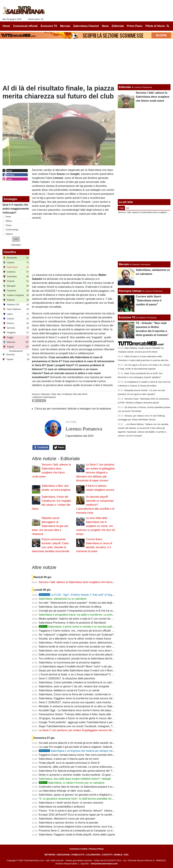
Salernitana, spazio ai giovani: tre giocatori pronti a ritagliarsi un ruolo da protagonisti (89, 795)
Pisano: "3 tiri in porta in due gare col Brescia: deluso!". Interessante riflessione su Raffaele (92, 811)
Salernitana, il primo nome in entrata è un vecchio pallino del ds (81, 627)
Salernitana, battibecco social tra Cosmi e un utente (69, 690)
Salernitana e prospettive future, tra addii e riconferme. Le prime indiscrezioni (84, 615)
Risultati (16, 245)
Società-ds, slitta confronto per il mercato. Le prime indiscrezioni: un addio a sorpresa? (90, 767)
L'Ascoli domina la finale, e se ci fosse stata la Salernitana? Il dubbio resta (82, 674)
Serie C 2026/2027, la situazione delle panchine (67, 678)
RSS (126, 855)
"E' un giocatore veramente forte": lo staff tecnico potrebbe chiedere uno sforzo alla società (92, 799)
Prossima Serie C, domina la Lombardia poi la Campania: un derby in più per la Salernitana (93, 831)
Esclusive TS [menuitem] (49, 26)
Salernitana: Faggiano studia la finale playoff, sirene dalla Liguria (77, 835)
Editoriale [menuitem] (118, 26)
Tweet (59, 448)
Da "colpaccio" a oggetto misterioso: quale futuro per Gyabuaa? (76, 635)
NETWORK (50, 855)
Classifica (10, 252)
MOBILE (118, 855)
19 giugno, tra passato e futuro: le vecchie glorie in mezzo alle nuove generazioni (86, 718)
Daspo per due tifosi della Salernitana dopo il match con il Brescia (77, 670)
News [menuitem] (105, 26)
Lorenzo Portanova (44, 397)
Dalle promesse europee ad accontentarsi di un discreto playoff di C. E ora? (83, 655)
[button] (16, 239)
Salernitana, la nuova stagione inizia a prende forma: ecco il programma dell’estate (87, 827)
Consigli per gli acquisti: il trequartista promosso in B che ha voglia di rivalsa (83, 611)
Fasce (9, 225)
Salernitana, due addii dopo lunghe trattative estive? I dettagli (75, 779)
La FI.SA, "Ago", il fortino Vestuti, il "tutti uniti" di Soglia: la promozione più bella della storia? (99, 595)
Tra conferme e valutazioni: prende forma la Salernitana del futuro (77, 659)
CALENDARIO (93, 855)
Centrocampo (12, 230)
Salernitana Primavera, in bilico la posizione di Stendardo (72, 623)
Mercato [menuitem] (65, 26)
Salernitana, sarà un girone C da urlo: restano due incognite (74, 686)
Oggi (121, 208)
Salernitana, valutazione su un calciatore (63, 599)
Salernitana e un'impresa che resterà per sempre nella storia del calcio (86, 751)
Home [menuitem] (6, 26)
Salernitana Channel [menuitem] (86, 26)
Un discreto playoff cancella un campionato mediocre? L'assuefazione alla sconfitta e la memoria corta (95, 505)
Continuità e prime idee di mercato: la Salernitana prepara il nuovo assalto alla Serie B (90, 787)
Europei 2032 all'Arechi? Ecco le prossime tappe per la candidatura (78, 815)
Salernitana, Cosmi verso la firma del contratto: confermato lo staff (78, 694)
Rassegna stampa (130, 291)
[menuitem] (168, 26)
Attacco (9, 234)
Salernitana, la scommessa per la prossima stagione (70, 662)
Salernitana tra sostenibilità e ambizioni (62, 807)
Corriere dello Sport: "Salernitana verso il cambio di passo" (149, 300)
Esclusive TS (127, 317)
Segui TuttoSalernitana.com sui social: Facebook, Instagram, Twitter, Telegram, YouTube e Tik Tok (96, 726)
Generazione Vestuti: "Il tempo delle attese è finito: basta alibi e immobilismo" (84, 714)
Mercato (124, 264)
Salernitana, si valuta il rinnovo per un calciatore (72, 783)
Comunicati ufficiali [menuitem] (25, 26)
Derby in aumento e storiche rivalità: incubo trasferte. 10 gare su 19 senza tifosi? (86, 775)
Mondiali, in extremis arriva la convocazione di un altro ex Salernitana (80, 706)
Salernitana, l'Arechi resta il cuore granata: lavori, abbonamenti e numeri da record (87, 643)
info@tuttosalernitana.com (104, 864)
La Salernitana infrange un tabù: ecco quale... (66, 791)
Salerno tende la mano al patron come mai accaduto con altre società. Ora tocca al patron (92, 647)
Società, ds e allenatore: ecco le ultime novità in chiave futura (75, 639)
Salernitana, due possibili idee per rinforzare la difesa (70, 607)
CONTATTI (107, 855)
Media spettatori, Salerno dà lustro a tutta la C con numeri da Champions (82, 619)
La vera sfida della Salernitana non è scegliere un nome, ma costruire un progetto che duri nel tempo (96, 526)
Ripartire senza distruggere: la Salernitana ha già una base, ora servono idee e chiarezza (50, 526)
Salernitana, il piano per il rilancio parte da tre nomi (69, 759)
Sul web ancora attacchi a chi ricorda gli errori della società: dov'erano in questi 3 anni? (90, 743)
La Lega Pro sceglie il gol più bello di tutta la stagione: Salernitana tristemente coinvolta (90, 747)
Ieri (128, 208)
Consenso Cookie (78, 849)
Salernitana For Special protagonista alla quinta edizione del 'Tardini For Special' (86, 771)
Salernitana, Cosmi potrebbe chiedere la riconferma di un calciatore (79, 682)
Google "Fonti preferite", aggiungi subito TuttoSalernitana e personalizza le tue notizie (89, 722)
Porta (8, 217)
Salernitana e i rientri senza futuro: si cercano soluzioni (71, 803)
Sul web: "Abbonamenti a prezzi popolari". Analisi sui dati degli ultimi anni (82, 603)
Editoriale (45, 394)
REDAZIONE (63, 855)
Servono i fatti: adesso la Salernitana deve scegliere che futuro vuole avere (83, 582)
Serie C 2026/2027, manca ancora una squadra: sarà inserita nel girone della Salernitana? (92, 702)
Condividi (41, 448)
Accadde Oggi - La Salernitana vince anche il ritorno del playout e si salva (82, 710)
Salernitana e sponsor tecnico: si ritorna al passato (69, 823)
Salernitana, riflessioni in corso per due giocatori (67, 819)
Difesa (9, 221)
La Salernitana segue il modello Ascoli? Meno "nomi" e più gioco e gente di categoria (89, 666)
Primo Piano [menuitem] (135, 26)
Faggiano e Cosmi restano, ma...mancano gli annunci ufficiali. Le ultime (81, 631)
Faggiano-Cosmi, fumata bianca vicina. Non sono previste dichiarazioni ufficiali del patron (91, 755)
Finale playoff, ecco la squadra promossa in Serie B (69, 763)
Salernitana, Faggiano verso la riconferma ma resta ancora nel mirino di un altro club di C (91, 698)
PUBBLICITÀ (78, 855)
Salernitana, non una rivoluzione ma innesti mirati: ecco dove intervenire (81, 651)
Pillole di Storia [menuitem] (155, 26)
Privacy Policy (96, 849)
